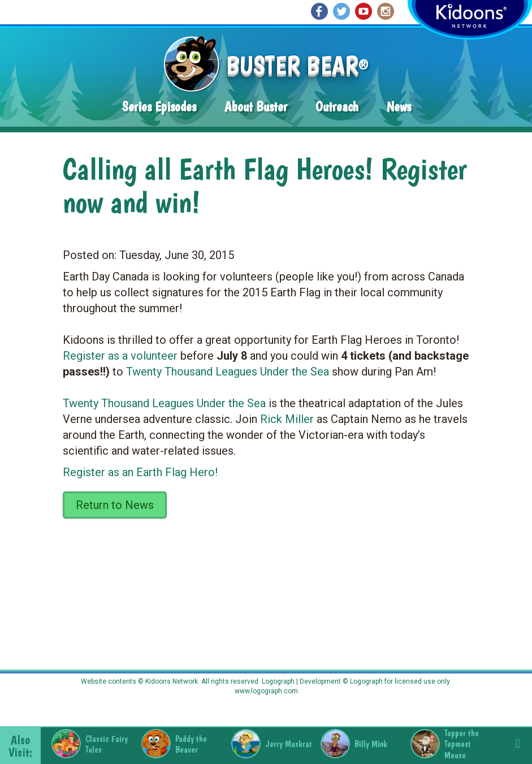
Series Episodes (159, 107)
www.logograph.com (266, 691)
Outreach (337, 107)
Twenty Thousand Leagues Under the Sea (228, 372)
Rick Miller (287, 419)
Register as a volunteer (120, 356)
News (399, 107)
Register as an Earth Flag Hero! (140, 472)
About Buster (256, 107)
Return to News (115, 505)
